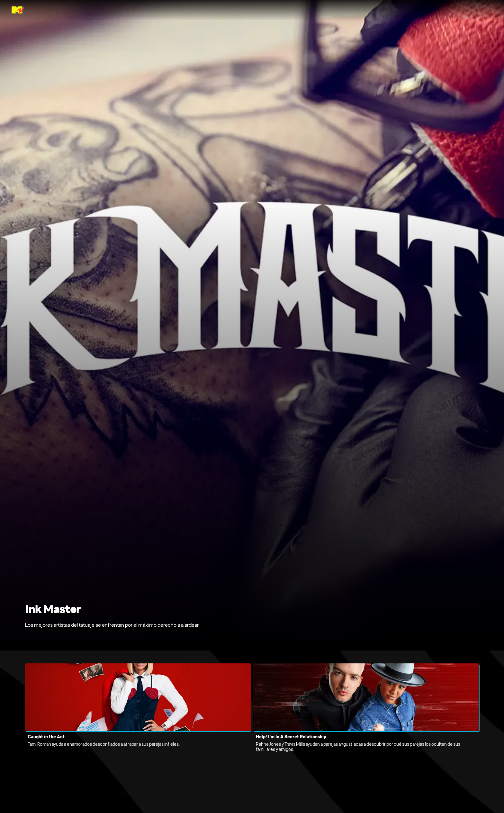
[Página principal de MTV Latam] (18, 10)
